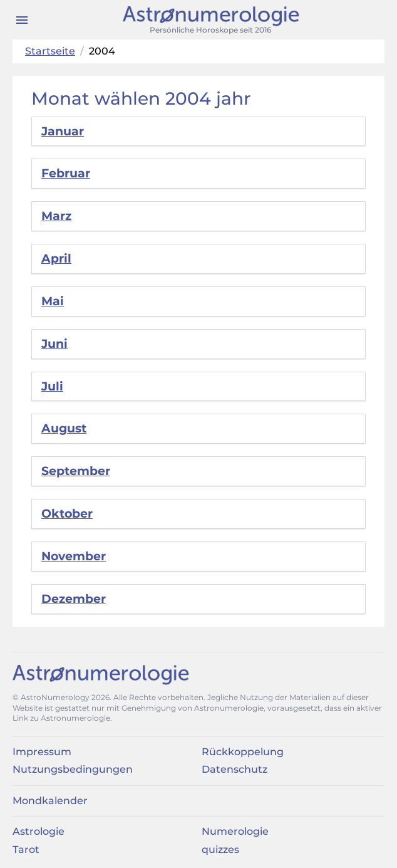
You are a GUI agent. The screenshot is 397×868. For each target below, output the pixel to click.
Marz (56, 216)
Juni (54, 344)
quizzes (220, 850)
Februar (66, 173)
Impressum (42, 752)
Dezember (74, 599)
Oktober (67, 514)
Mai (53, 301)
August (64, 428)
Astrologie (39, 831)
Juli (52, 386)
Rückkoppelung (243, 752)
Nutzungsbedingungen (73, 769)
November (74, 556)
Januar (63, 131)
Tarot (26, 850)
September (76, 471)
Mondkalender (50, 801)
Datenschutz (235, 769)
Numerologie (235, 831)
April (56, 259)
